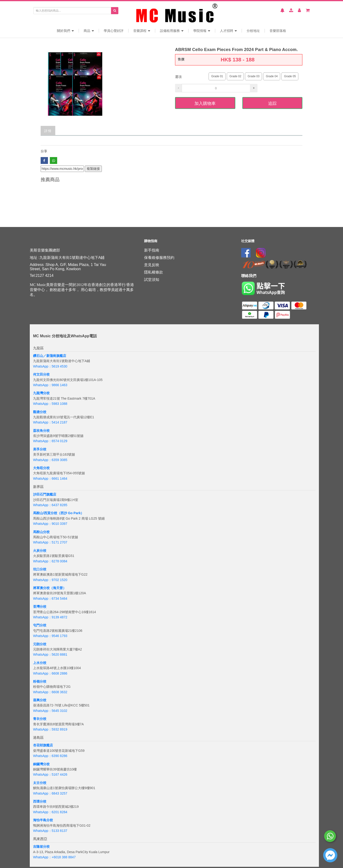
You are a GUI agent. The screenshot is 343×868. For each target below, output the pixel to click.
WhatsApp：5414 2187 (50, 422)
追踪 (272, 103)
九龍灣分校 (41, 393)
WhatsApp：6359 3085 (50, 460)
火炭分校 (40, 551)
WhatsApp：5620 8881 (50, 654)
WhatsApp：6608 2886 (50, 673)
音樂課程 (142, 31)
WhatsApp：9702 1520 (50, 580)
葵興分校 (40, 700)
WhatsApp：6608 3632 (50, 692)
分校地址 (253, 31)
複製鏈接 (93, 169)
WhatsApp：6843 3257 (50, 793)
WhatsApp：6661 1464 (50, 479)
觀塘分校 (40, 412)
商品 (89, 31)
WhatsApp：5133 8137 (50, 831)
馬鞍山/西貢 (42, 513)
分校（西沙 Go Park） (67, 513)
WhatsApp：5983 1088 (50, 404)
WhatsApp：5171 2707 (50, 542)
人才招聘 (228, 31)
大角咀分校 (41, 468)
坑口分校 (40, 569)
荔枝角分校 (41, 431)
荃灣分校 (40, 607)
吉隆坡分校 (41, 847)
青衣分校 (40, 719)
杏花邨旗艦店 (43, 745)
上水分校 (40, 663)
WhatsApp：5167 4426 (50, 774)
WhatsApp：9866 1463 (50, 385)
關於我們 (65, 31)
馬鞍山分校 (41, 532)
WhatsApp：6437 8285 (50, 505)
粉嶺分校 (40, 681)
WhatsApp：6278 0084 (50, 561)
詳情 (48, 130)
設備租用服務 (172, 31)
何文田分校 (41, 374)
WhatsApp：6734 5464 (50, 599)
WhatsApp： (42, 857)
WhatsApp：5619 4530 (50, 366)
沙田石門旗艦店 (45, 494)
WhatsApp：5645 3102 (50, 711)
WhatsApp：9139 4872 (50, 617)
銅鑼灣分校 (41, 764)
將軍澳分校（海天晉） (50, 588)
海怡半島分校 (43, 820)
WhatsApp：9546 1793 (50, 636)
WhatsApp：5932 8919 (50, 729)
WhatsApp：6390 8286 (50, 756)
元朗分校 (40, 644)
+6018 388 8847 (64, 857)
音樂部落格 (278, 31)
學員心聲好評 (114, 31)
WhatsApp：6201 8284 (50, 812)
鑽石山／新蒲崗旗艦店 (50, 356)
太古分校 (40, 783)
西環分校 (40, 801)
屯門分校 (40, 625)
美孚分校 (40, 449)
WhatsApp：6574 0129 (50, 441)
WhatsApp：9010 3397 (50, 524)
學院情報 (202, 31)
